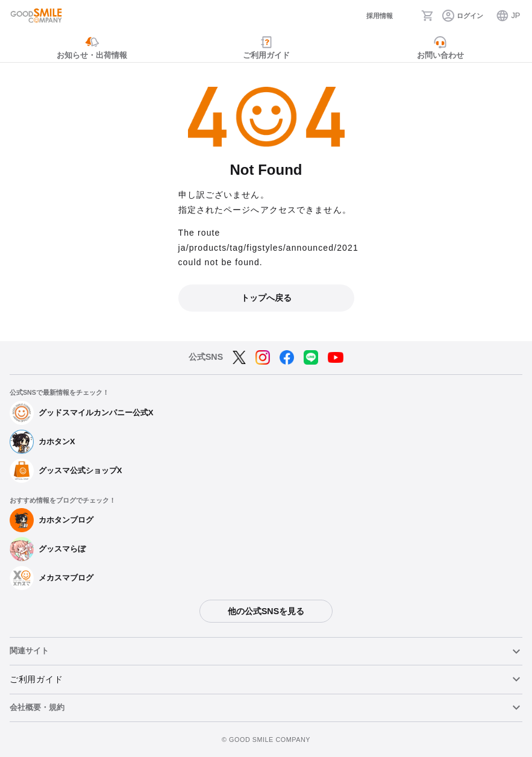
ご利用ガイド (36, 679)
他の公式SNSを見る (266, 611)
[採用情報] (370, 16)
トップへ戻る (266, 298)
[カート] (428, 16)
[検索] (407, 16)
